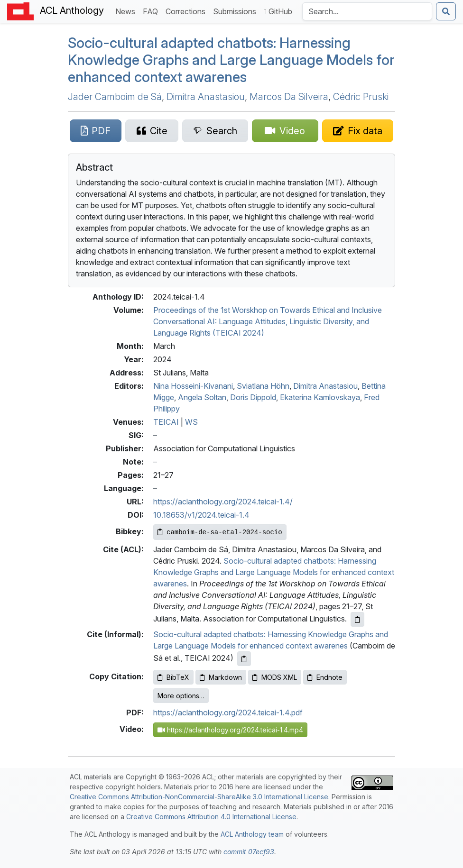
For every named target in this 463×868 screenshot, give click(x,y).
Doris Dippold (253, 397)
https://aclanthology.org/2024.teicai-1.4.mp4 (230, 730)
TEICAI (166, 422)
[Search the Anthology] (367, 11)
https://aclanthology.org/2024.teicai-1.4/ (223, 502)
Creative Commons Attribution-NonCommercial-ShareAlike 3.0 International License (199, 797)
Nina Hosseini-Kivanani (193, 386)
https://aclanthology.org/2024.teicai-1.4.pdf (228, 713)
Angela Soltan (202, 397)
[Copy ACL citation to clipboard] (357, 619)
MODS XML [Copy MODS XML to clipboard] (275, 677)
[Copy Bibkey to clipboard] (220, 532)
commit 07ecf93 (249, 852)
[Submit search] (446, 11)
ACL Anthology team (252, 834)
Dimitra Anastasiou (206, 97)
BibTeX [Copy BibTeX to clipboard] (173, 677)
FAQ (152, 11)
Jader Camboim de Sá (115, 97)
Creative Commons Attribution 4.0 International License (211, 817)
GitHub (278, 11)
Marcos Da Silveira (289, 97)
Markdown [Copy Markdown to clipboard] (221, 677)
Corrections (187, 11)
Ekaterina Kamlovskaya (320, 397)
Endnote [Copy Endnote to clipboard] (325, 677)
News (127, 11)
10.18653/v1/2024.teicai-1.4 (201, 515)
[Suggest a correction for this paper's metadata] (358, 131)
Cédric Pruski (361, 97)
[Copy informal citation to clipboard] (244, 659)
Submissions (236, 11)
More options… (181, 696)
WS (191, 422)
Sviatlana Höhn (263, 386)
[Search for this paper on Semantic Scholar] (215, 131)
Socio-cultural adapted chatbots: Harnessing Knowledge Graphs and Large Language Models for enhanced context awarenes (231, 60)
